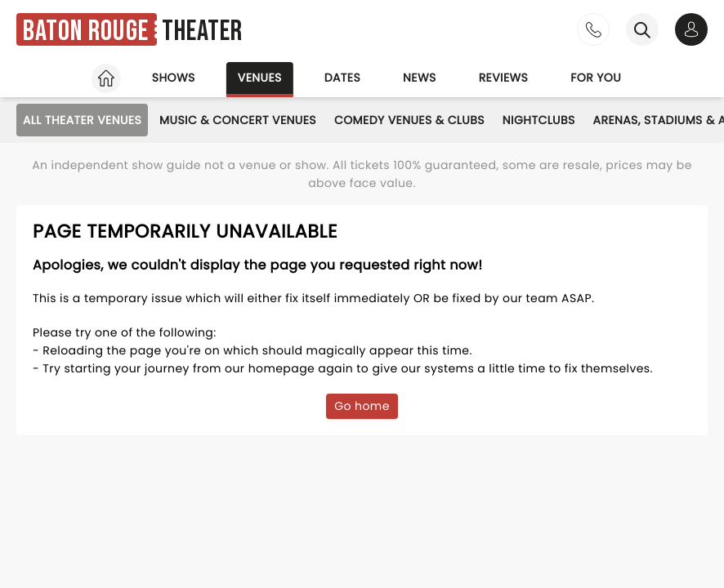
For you (596, 78)
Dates (342, 78)
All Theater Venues (82, 120)
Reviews (504, 78)
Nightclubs (539, 120)
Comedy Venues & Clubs (409, 120)
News (420, 78)
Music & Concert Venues (238, 120)
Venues (260, 78)
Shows (174, 78)
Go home (362, 406)
